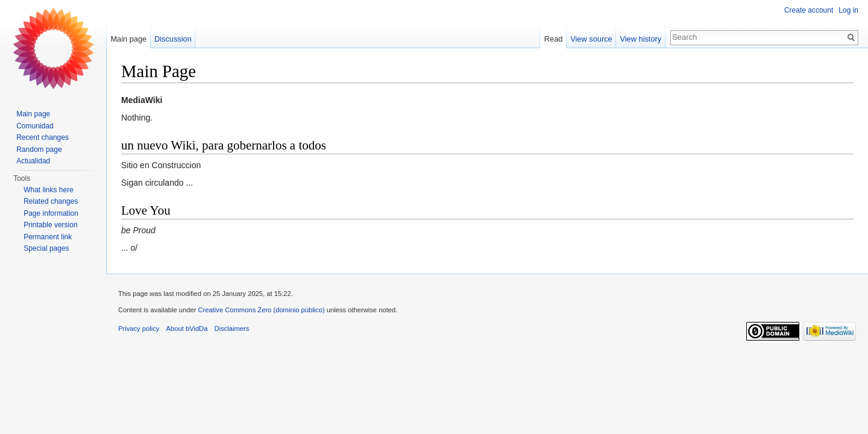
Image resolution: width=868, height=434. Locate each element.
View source (591, 39)
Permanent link (48, 237)
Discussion (173, 39)
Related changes (51, 201)
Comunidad (35, 126)
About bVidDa (187, 329)
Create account (809, 10)
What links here (49, 190)
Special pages (46, 248)
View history (640, 39)
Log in (848, 10)
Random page (39, 149)
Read (554, 39)
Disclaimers (232, 329)
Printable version (50, 225)
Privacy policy (139, 329)
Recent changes (42, 137)
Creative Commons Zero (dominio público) (261, 310)
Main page (128, 39)
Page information (51, 213)
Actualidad (33, 161)
